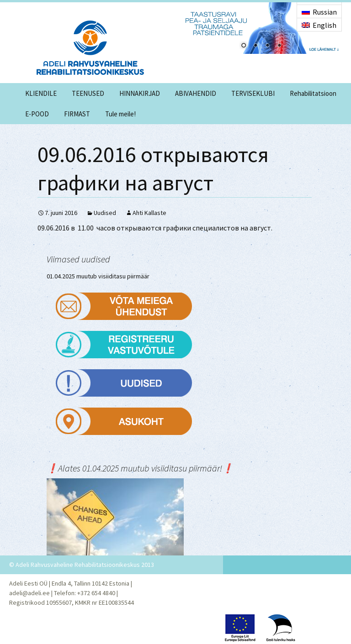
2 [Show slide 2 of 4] (255, 46)
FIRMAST (77, 114)
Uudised (105, 213)
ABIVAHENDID (196, 93)
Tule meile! (120, 114)
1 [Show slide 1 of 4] (244, 46)
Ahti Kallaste (149, 213)
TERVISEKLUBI (253, 93)
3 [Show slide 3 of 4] (267, 46)
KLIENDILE (41, 93)
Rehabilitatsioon (313, 93)
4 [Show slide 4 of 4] (279, 46)
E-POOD (37, 114)
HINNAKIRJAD (140, 93)
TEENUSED (88, 93)
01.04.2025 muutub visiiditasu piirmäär (98, 276)
